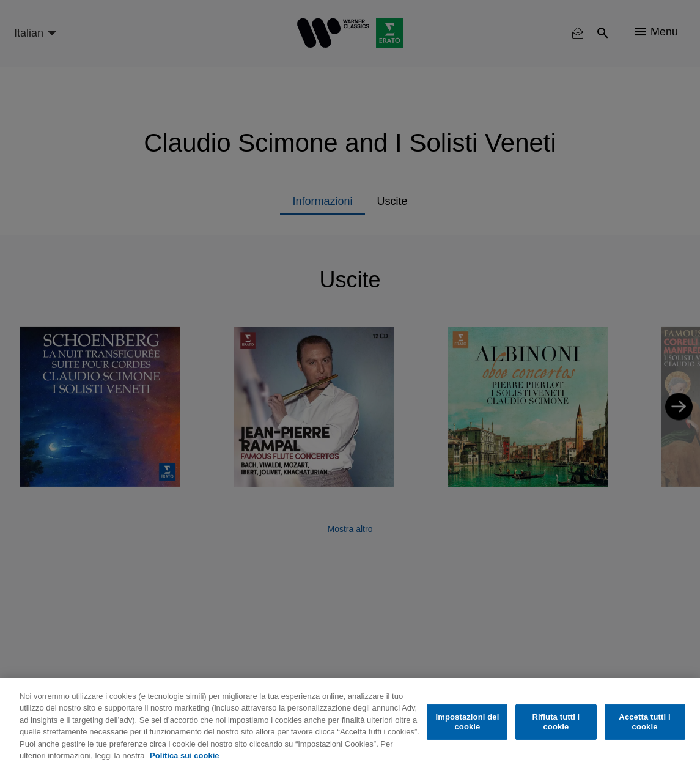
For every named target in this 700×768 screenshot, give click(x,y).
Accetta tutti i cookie (644, 722)
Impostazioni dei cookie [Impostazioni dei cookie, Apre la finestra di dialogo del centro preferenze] (467, 722)
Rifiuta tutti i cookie (556, 722)
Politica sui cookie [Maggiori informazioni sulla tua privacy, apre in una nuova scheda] (184, 755)
